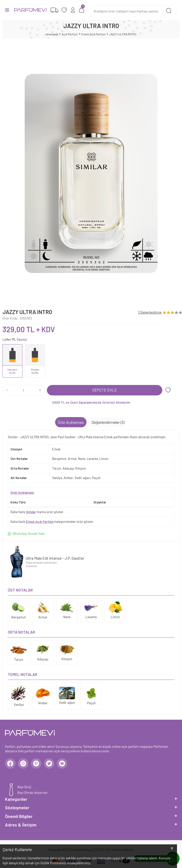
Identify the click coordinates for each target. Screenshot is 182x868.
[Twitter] (49, 763)
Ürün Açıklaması (71, 422)
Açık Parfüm (70, 34)
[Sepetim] (82, 10)
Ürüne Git (31, 566)
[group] (91, 174)
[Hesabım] (73, 10)
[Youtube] (62, 763)
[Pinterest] (36, 763)
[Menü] (7, 10)
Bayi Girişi (24, 787)
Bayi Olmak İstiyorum (32, 793)
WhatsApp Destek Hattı (26, 534)
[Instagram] (23, 763)
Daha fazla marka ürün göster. (37, 512)
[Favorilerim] (54, 10)
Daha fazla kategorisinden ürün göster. (52, 522)
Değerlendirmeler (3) (108, 422)
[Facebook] (10, 763)
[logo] (30, 10)
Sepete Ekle (105, 390)
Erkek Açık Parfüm (93, 34)
